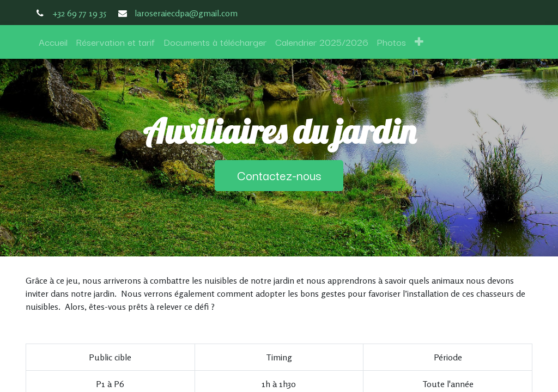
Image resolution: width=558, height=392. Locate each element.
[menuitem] (53, 42)
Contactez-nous (279, 175)
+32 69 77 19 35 (79, 13)
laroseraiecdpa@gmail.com (186, 13)
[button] (419, 42)
